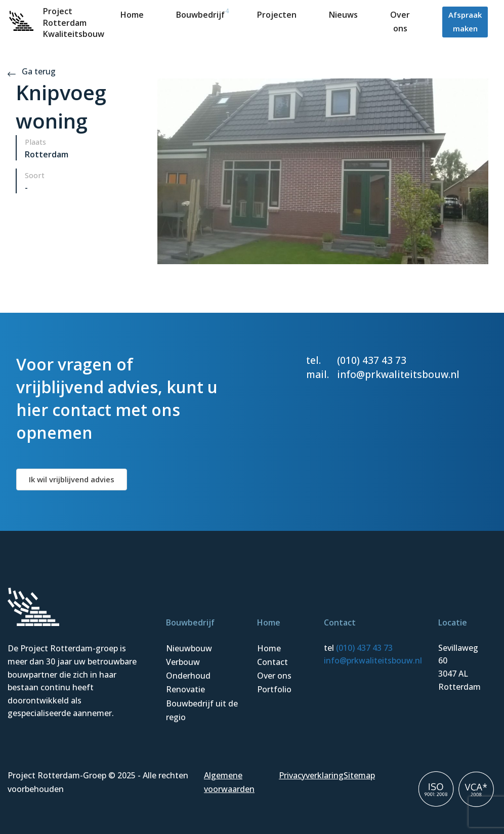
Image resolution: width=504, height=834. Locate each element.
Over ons (274, 676)
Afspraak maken (465, 22)
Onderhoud (188, 676)
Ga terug (32, 71)
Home (132, 15)
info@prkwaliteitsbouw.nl (398, 374)
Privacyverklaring (311, 775)
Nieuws (343, 15)
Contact (272, 662)
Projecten (277, 15)
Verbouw (183, 662)
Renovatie (185, 689)
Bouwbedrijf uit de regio (202, 710)
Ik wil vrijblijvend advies (72, 479)
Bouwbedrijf (200, 15)
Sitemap (359, 775)
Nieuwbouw (189, 648)
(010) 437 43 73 (372, 360)
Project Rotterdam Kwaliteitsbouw (74, 23)
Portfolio (274, 689)
